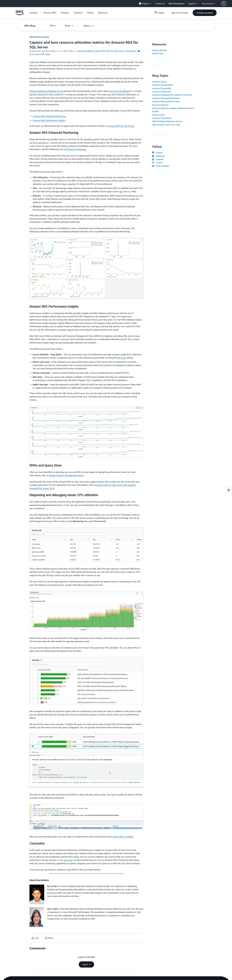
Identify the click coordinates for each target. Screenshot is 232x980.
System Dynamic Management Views (66, 475)
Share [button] (46, 54)
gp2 (121, 191)
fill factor (122, 358)
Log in (86, 964)
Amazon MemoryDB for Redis (166, 101)
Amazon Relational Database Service (46, 91)
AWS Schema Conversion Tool (166, 125)
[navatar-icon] (224, 4)
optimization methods (123, 837)
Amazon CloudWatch (120, 91)
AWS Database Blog (39, 37)
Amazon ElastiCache (162, 92)
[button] (227, 4)
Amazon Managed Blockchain (166, 98)
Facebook (158, 156)
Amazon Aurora (159, 82)
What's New (158, 53)
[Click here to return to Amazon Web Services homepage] (19, 14)
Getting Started (159, 50)
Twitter (157, 153)
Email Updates (161, 166)
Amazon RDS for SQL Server (121, 126)
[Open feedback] (229, 490)
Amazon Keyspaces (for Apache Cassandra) (172, 95)
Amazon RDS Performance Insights (49, 120)
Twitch (157, 163)
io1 (129, 191)
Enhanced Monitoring (76, 149)
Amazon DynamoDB (162, 88)
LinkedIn (158, 159)
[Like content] (35, 938)
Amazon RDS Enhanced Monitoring (49, 116)
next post (68, 860)
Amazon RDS (158, 115)
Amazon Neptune (160, 105)
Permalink (131, 51)
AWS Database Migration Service (167, 121)
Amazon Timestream (162, 118)
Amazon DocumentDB (163, 85)
